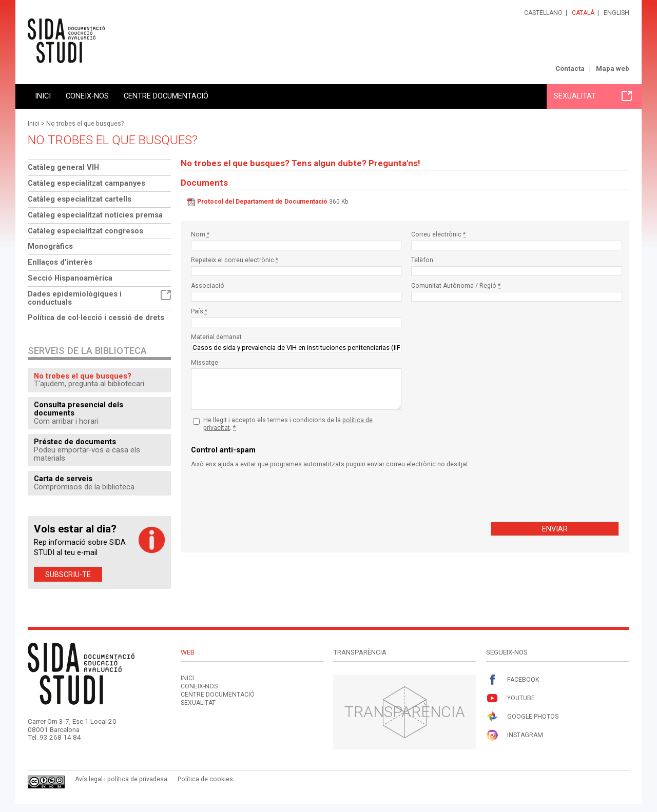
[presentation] (269, 495)
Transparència (405, 712)
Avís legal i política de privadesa (121, 779)
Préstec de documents (75, 442)
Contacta (570, 68)
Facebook (513, 680)
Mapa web (613, 68)
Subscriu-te (68, 574)
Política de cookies (205, 779)
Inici (43, 96)
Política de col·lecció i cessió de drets (96, 318)
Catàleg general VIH (63, 167)
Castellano (543, 13)
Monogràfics (50, 246)
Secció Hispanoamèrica (70, 278)
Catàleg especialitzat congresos (85, 231)
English (616, 13)
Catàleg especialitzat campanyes (86, 183)
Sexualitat (593, 96)
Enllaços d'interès (60, 262)
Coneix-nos (87, 96)
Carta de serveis (63, 479)
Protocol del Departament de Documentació (262, 202)
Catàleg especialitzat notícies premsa (95, 215)
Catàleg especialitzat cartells (80, 199)
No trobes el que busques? (85, 124)
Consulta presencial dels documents (79, 409)
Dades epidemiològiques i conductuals (99, 298)
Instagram (515, 735)
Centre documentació (166, 96)
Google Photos (522, 717)
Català (583, 13)
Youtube (510, 698)
